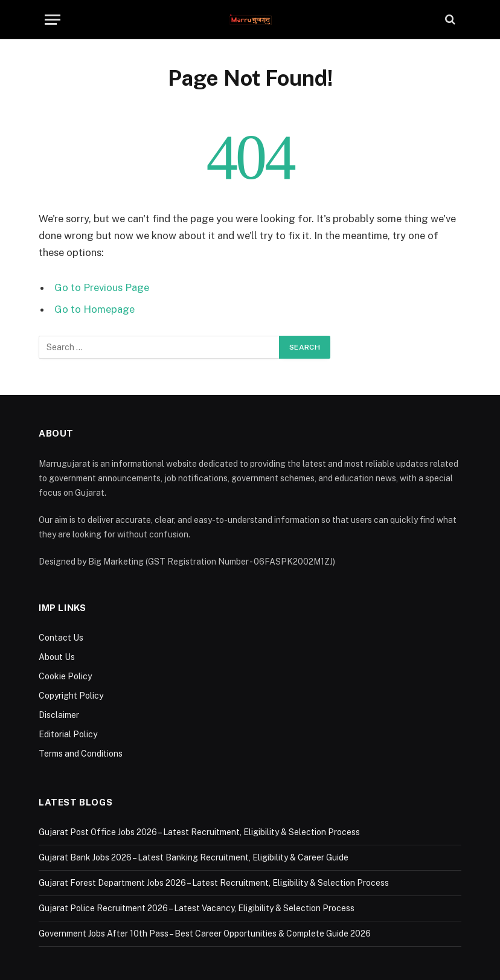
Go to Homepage (95, 309)
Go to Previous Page (102, 287)
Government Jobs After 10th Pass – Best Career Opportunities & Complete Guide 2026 (205, 934)
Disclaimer (59, 715)
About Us (57, 657)
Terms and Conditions (81, 754)
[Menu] (53, 20)
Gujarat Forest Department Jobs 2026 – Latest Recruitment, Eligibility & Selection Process (214, 883)
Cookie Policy (65, 676)
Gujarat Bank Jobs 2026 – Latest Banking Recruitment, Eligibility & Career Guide (194, 857)
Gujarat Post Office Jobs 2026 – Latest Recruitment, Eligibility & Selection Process (199, 832)
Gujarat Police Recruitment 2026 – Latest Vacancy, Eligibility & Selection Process (197, 908)
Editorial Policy (68, 734)
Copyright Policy (71, 696)
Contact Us (61, 638)
